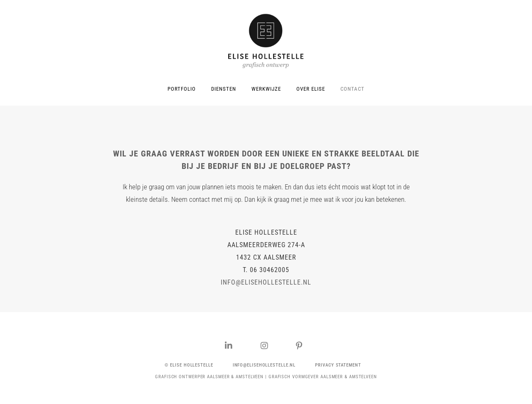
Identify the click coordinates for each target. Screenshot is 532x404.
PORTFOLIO (182, 89)
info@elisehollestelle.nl (266, 282)
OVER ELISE (311, 89)
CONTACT (352, 89)
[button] (189, 365)
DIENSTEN (224, 89)
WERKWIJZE (266, 89)
